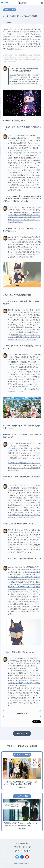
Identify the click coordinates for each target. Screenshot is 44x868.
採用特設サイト (22, 713)
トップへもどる (22, 734)
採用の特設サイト (14, 448)
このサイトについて (21, 851)
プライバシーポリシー (21, 847)
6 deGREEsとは (22, 843)
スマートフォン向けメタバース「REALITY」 (23, 153)
